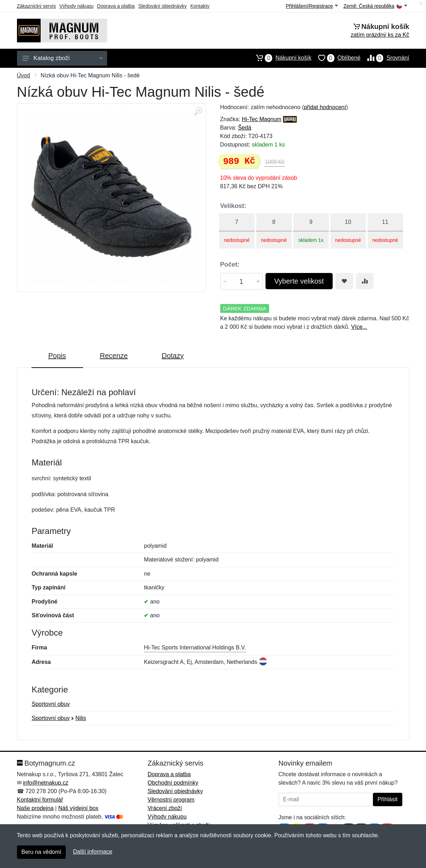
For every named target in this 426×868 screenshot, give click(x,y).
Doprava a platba (116, 6)
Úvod (24, 75)
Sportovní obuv (51, 704)
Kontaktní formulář (40, 800)
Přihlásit (388, 799)
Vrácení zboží (165, 808)
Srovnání (385, 58)
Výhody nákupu (77, 6)
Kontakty (200, 6)
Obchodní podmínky (173, 783)
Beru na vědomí (42, 852)
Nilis (81, 718)
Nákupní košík (280, 58)
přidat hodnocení (325, 107)
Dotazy (173, 356)
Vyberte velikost (299, 281)
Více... (359, 327)
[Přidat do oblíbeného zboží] (344, 281)
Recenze (114, 356)
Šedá (244, 128)
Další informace (92, 852)
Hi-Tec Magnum (262, 119)
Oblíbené (336, 58)
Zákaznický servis (36, 6)
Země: (375, 6)
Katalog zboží (63, 58)
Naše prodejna (35, 808)
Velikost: (233, 206)
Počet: (230, 264)
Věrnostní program (171, 800)
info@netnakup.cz (46, 783)
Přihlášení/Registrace (311, 6)
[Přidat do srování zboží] (365, 281)
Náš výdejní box (78, 808)
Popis (57, 356)
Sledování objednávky (162, 6)
